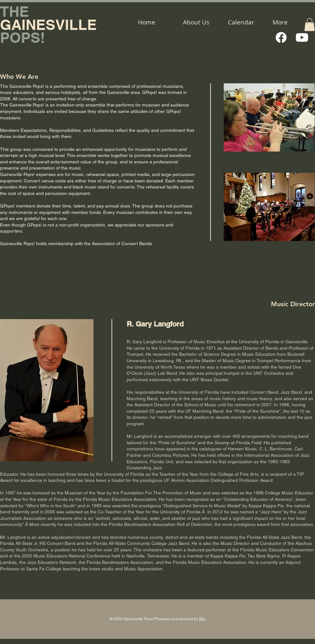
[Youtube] (302, 37)
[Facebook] (281, 37)
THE (14, 11)
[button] (310, 25)
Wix (202, 619)
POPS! (22, 37)
